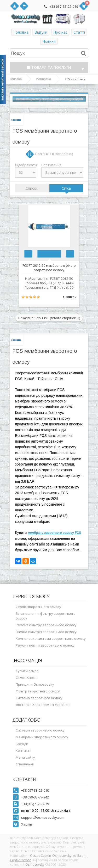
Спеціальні (25, 764)
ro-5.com (80, 856)
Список (32, 188)
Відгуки (41, 32)
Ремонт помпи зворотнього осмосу (45, 645)
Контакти (24, 751)
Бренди (22, 744)
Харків (27, 824)
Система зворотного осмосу (39, 698)
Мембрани (43, 79)
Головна (21, 32)
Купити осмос (27, 671)
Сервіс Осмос (20, 860)
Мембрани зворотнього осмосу (42, 737)
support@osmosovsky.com (43, 817)
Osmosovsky (62, 856)
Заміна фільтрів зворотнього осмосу (46, 632)
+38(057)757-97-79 (35, 804)
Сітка (66, 188)
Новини (49, 41)
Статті (79, 32)
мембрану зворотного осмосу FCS (54, 533)
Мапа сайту (25, 757)
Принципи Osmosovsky (35, 684)
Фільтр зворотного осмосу (38, 691)
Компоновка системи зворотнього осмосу (51, 638)
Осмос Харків (27, 678)
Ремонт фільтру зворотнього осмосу (46, 625)
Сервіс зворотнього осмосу (38, 607)
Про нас (60, 32)
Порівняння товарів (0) (54, 154)
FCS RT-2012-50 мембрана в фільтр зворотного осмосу (49, 268)
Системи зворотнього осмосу (40, 730)
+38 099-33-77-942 (35, 797)
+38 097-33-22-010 (64, 7)
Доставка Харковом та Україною (43, 705)
